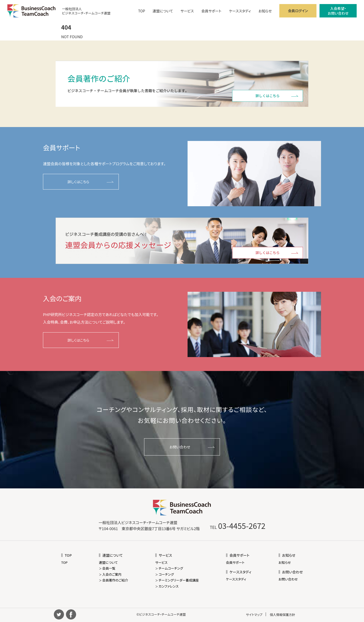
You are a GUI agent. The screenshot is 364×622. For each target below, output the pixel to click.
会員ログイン (298, 11)
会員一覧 (107, 568)
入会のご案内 (110, 574)
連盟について (163, 11)
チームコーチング (169, 568)
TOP (142, 11)
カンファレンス (167, 586)
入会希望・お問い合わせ (338, 11)
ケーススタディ (240, 11)
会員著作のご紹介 (113, 580)
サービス (187, 11)
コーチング (165, 574)
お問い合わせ (180, 447)
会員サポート (211, 11)
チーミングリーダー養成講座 (177, 580)
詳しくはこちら (78, 182)
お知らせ (265, 11)
